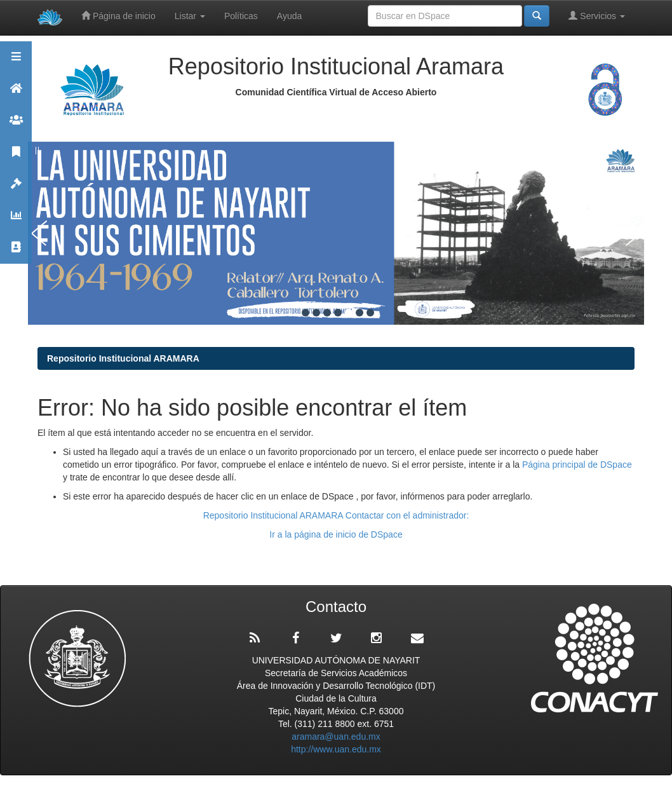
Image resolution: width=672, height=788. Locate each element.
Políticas (241, 16)
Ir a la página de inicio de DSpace (336, 534)
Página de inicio (118, 16)
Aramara (16, 94)
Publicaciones (16, 157)
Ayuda (289, 16)
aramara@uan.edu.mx (336, 737)
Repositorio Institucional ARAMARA (123, 358)
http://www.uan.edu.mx (336, 749)
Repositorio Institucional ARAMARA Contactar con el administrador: (336, 515)
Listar (190, 16)
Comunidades (16, 126)
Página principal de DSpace (577, 465)
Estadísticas (16, 221)
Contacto (16, 253)
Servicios (597, 16)
